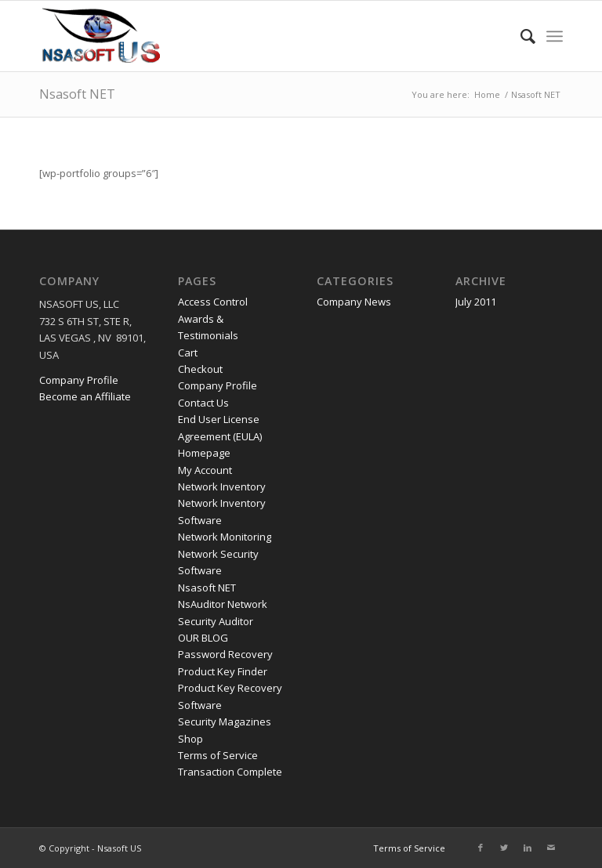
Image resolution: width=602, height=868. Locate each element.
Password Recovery (225, 654)
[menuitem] (520, 36)
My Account (205, 470)
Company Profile (79, 380)
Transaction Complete (230, 772)
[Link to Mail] (551, 848)
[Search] (520, 36)
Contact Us (203, 403)
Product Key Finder (223, 671)
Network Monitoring (225, 537)
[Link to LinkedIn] (528, 848)
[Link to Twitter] (504, 848)
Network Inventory (222, 486)
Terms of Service (218, 755)
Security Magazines (225, 722)
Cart (188, 353)
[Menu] (555, 36)
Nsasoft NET (77, 94)
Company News (354, 302)
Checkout (200, 369)
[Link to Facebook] (481, 848)
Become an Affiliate (85, 396)
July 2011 (476, 302)
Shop (190, 739)
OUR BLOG (203, 638)
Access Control (213, 302)
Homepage (204, 453)
